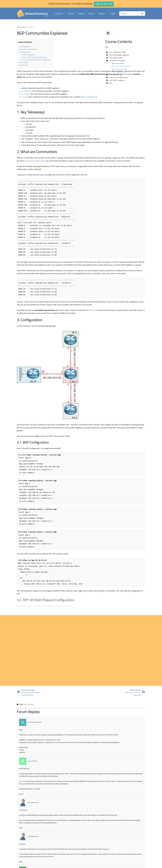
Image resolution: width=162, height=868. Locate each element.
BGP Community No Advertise (133, 698)
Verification (24, 62)
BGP (32, 27)
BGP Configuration (29, 55)
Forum (71, 14)
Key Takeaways (25, 46)
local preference (78, 170)
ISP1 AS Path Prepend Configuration (35, 57)
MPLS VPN (93, 334)
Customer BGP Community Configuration (37, 60)
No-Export (25, 97)
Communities (29, 710)
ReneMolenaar (33, 808)
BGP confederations (89, 100)
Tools (92, 14)
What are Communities (28, 49)
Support (81, 14)
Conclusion (24, 65)
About (103, 14)
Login (113, 14)
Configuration (25, 52)
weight (90, 170)
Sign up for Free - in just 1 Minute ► (40, 677)
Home (28, 27)
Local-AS (25, 100)
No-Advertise (26, 94)
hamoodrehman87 (35, 728)
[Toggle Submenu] (107, 52)
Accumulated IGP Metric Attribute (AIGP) (31, 698)
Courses (60, 14)
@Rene (21, 787)
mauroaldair (32, 767)
